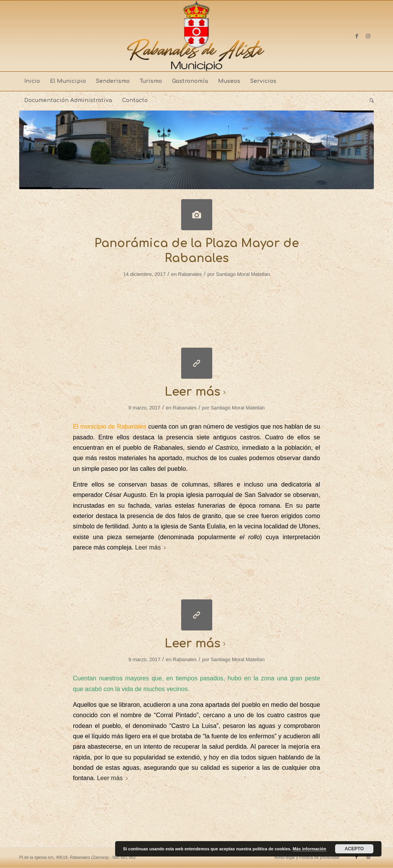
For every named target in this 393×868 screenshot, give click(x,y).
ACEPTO (354, 849)
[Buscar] (369, 101)
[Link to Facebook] (357, 36)
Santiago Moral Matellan (243, 274)
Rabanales (190, 274)
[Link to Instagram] (368, 36)
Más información (310, 849)
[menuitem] (32, 81)
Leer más (196, 392)
